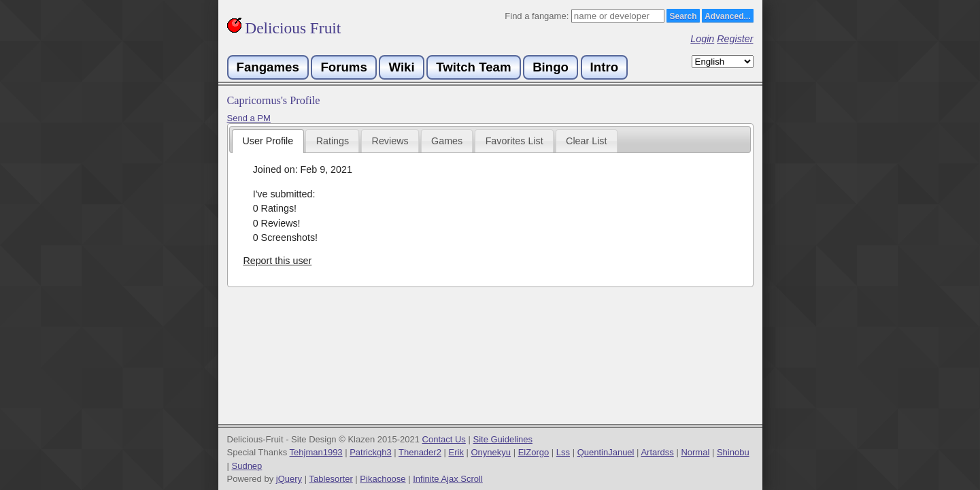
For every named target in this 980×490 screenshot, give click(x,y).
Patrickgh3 (370, 452)
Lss (563, 452)
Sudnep (247, 466)
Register (735, 39)
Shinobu (733, 452)
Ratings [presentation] (333, 141)
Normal (695, 452)
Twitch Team (473, 67)
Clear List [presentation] (586, 141)
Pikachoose (383, 479)
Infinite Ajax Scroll (448, 479)
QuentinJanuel (606, 452)
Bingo (551, 67)
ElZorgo (534, 452)
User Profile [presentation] (268, 141)
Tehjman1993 (316, 452)
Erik (456, 452)
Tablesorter (331, 479)
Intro (604, 67)
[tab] (268, 141)
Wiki (401, 67)
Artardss (657, 452)
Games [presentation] (447, 141)
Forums (343, 67)
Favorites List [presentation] (514, 141)
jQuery (289, 479)
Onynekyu (491, 452)
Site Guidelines (502, 439)
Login (702, 39)
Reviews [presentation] (390, 141)
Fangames (268, 67)
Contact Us (444, 439)
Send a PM (249, 118)
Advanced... (727, 16)
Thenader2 (420, 452)
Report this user (277, 261)
